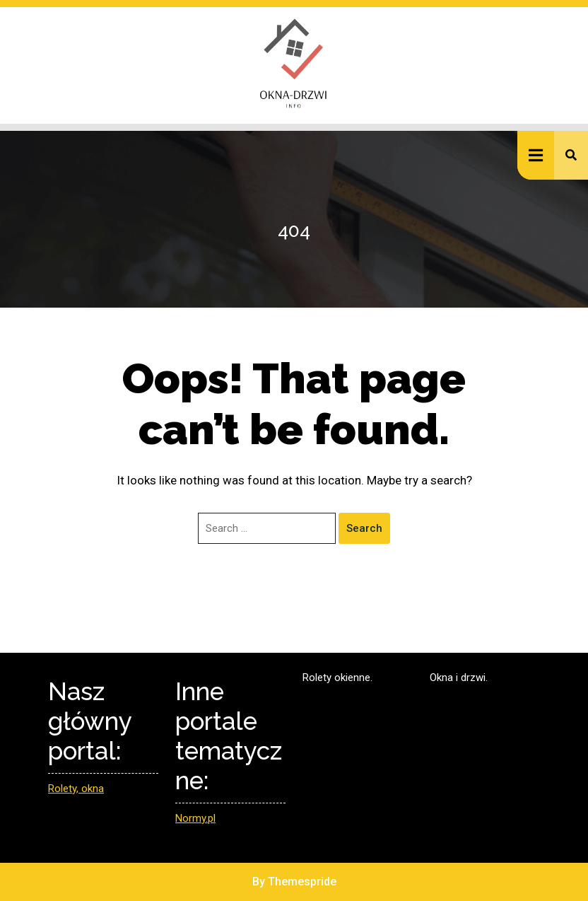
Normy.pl (195, 818)
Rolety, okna (76, 789)
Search (364, 528)
